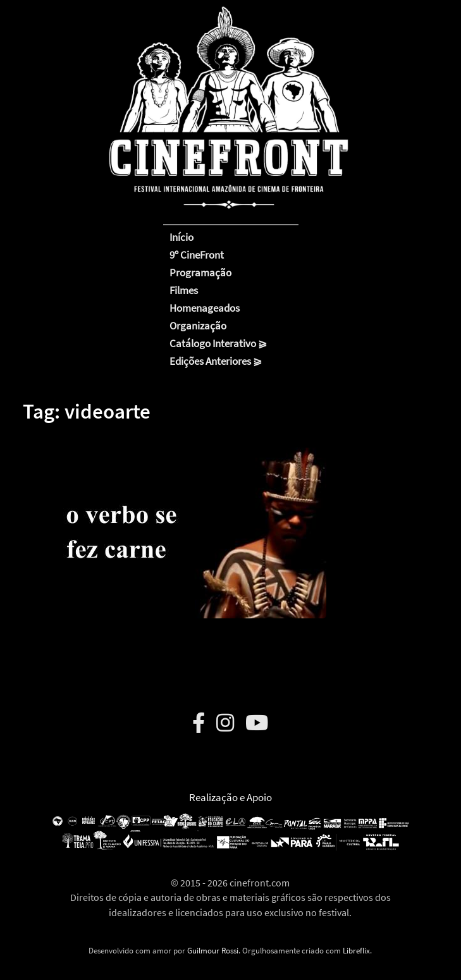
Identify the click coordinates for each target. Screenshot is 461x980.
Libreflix (356, 951)
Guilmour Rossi (213, 951)
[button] (175, 524)
